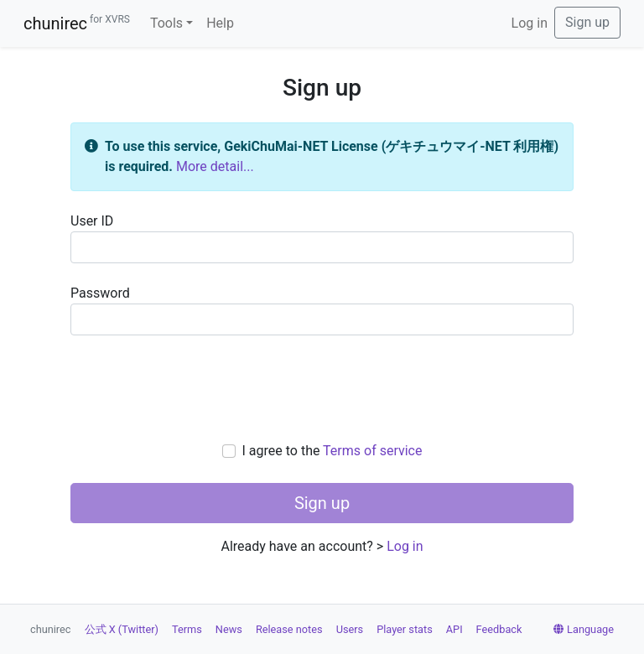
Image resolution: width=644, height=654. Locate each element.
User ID (322, 238)
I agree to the (332, 451)
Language (584, 629)
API (454, 629)
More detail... (215, 166)
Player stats (405, 629)
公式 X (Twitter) (122, 629)
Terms (187, 629)
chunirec (77, 23)
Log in (530, 23)
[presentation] (322, 388)
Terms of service (372, 451)
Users (350, 629)
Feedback (499, 629)
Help (220, 23)
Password (322, 310)
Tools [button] (166, 23)
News (229, 629)
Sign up (587, 22)
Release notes (289, 629)
